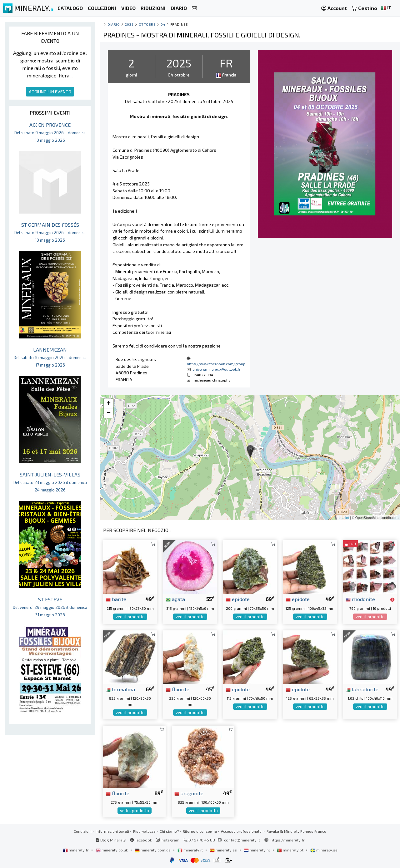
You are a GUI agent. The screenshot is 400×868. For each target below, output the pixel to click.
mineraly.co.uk (112, 850)
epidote (238, 599)
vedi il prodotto (130, 617)
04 (163, 24)
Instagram (168, 840)
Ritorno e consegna (200, 831)
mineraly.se (324, 850)
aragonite (189, 793)
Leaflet (344, 518)
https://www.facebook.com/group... (217, 364)
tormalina (120, 689)
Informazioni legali (112, 831)
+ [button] (109, 404)
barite (116, 599)
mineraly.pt (291, 850)
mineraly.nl (257, 850)
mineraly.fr (76, 850)
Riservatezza (144, 831)
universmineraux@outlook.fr (217, 369)
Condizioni (83, 831)
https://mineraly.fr (288, 840)
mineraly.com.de (153, 850)
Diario (114, 24)
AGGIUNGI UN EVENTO (50, 92)
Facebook (141, 840)
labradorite (362, 689)
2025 (129, 24)
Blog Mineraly (111, 840)
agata (175, 599)
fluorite (177, 689)
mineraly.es (224, 850)
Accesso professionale (242, 831)
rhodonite (360, 599)
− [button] (109, 413)
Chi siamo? (169, 831)
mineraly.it (191, 850)
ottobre (147, 24)
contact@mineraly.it (242, 840)
